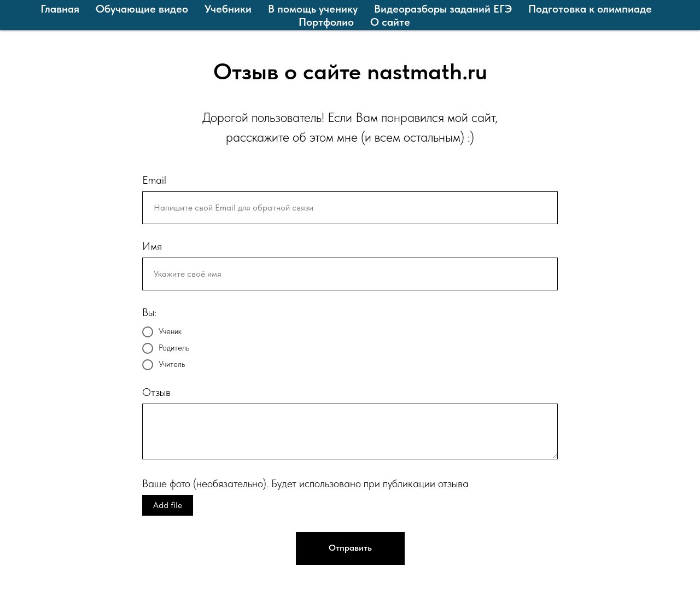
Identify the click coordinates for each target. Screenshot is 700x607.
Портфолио (326, 22)
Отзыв (156, 392)
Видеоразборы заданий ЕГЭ (443, 9)
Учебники (228, 9)
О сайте (390, 22)
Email (154, 180)
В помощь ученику (313, 9)
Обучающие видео (142, 9)
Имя (152, 246)
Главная (60, 9)
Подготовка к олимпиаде (590, 9)
